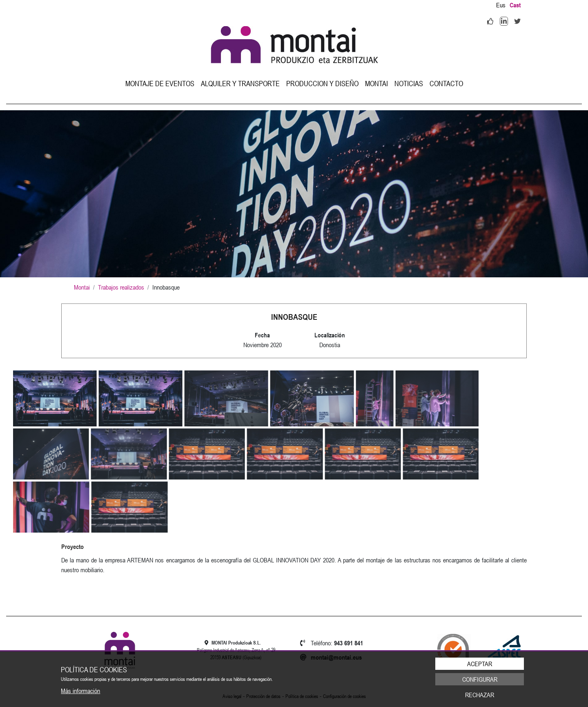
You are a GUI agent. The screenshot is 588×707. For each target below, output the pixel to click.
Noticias (409, 84)
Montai (376, 84)
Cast (515, 5)
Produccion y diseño (322, 84)
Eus (501, 5)
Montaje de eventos (160, 84)
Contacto (446, 84)
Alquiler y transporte (240, 84)
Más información (80, 691)
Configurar (480, 679)
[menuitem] (160, 84)
